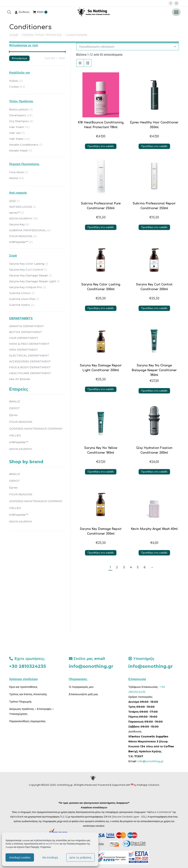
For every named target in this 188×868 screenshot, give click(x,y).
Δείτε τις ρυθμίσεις (81, 857)
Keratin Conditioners (24, 145)
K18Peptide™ (19, 242)
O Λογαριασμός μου (81, 687)
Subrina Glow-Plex (22, 299)
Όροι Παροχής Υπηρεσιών (38, 847)
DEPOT (15, 408)
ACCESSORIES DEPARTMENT (30, 361)
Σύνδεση (22, 12)
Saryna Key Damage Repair (29, 275)
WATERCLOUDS (21, 207)
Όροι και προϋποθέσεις (23, 687)
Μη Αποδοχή (50, 857)
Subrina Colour (20, 293)
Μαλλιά (14, 178)
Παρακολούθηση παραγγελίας (27, 721)
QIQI (12, 201)
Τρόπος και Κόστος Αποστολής (28, 694)
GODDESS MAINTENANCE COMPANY (36, 429)
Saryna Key (17, 224)
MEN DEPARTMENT (24, 350)
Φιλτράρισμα (19, 58)
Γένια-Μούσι (17, 172)
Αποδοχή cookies (20, 857)
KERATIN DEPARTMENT (27, 326)
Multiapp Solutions (148, 785)
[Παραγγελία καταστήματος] (128, 47)
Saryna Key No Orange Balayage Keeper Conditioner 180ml (154, 370)
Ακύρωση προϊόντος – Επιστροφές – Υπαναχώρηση (31, 711)
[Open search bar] (9, 12)
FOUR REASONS (21, 236)
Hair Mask (16, 139)
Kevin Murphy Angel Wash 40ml (154, 529)
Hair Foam (17, 127)
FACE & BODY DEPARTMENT (30, 367)
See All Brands (20, 379)
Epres (13, 415)
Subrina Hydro (20, 305)
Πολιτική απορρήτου (77, 844)
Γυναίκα (14, 87)
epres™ (15, 213)
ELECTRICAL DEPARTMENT (29, 355)
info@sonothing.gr (91, 666)
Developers (18, 115)
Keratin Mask (18, 151)
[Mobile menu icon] (176, 12)
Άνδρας (14, 81)
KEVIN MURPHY (21, 218)
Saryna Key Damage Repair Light (33, 281)
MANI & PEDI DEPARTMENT (29, 344)
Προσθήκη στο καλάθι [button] (101, 146)
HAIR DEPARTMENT (24, 338)
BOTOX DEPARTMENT (26, 332)
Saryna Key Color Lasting (27, 264)
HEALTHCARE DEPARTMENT (30, 373)
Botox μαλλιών (19, 109)
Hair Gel (15, 133)
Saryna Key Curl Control (26, 270)
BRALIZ (15, 401)
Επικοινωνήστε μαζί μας (83, 694)
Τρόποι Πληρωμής (20, 702)
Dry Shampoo (19, 121)
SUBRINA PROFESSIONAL (28, 230)
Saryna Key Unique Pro (26, 287)
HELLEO (15, 435)
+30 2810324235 (28, 666)
